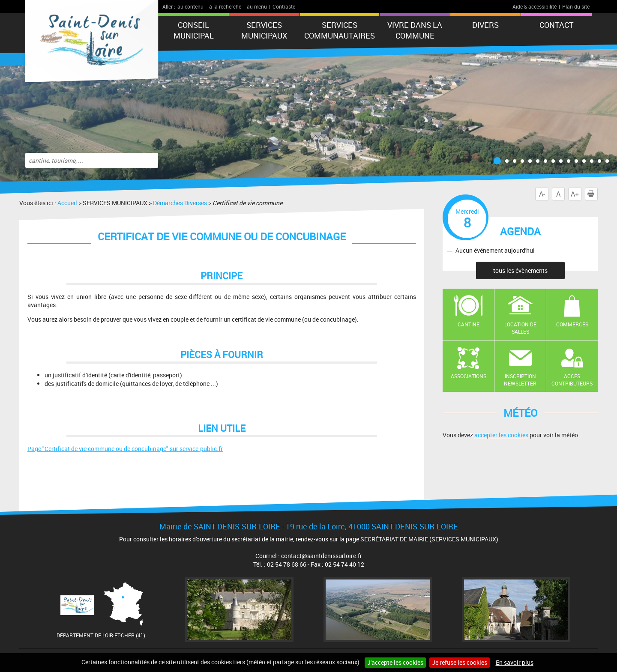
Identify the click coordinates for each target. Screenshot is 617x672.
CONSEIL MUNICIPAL (194, 30)
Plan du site (576, 6)
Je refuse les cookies (460, 662)
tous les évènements (520, 270)
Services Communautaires (340, 30)
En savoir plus (515, 662)
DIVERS (485, 25)
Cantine (469, 324)
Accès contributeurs (572, 380)
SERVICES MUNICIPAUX (264, 30)
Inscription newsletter (520, 380)
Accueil (67, 203)
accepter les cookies (501, 435)
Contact (557, 25)
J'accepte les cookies (395, 662)
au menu (257, 6)
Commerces (572, 324)
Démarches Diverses (180, 203)
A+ (575, 194)
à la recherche (225, 6)
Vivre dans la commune (415, 30)
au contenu (190, 6)
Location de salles (520, 328)
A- (542, 194)
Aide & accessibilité (535, 6)
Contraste (284, 6)
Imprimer (593, 194)
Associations (469, 376)
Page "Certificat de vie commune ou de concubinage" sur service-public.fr (125, 449)
